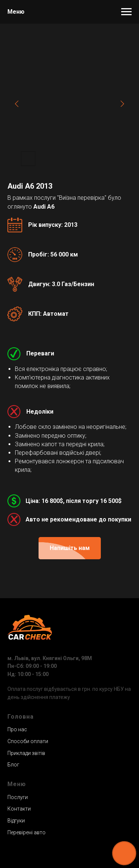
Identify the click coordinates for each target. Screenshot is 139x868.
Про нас (17, 729)
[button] (70, 548)
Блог (13, 765)
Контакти (19, 809)
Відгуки (16, 821)
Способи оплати (28, 741)
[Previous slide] (17, 104)
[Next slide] (122, 104)
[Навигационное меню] (126, 12)
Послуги (18, 797)
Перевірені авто (27, 832)
